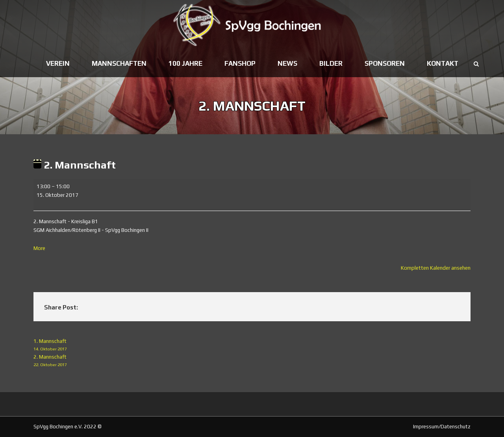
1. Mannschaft (252, 345)
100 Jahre (185, 63)
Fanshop (240, 63)
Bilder (331, 63)
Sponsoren (385, 63)
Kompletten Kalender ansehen (436, 268)
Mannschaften (119, 63)
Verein (58, 63)
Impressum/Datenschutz (442, 427)
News (287, 63)
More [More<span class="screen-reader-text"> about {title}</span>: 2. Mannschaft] (39, 248)
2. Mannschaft (252, 361)
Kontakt (443, 63)
